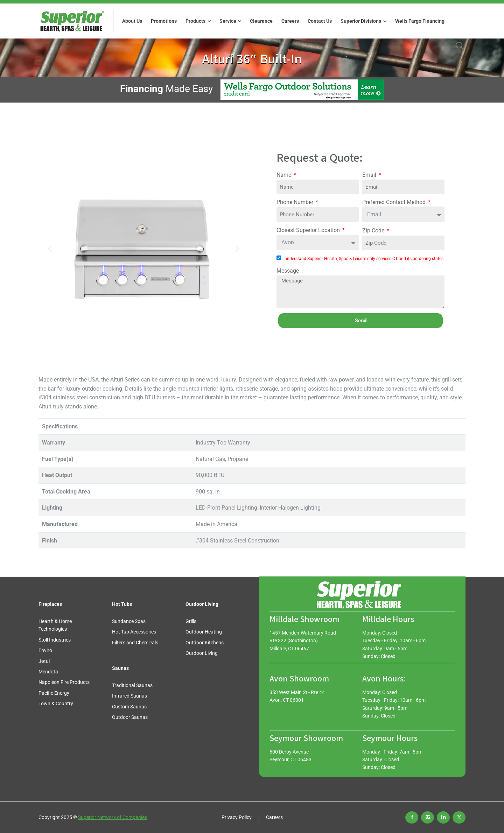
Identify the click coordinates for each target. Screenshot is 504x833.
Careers (274, 817)
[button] (50, 249)
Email (370, 175)
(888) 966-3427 (286, 656)
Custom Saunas (129, 707)
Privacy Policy (237, 817)
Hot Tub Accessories (134, 632)
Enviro (45, 650)
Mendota (48, 672)
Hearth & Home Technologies (55, 625)
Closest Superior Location (309, 230)
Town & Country (56, 703)
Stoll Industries (55, 640)
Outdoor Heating (204, 632)
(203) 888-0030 (286, 767)
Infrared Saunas (129, 696)
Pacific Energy (54, 693)
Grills (191, 621)
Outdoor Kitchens (205, 643)
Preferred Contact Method (395, 202)
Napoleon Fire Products (64, 682)
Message (288, 271)
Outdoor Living (202, 653)
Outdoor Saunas (130, 717)
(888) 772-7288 (286, 708)
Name (285, 175)
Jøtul (44, 661)
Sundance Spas (129, 621)
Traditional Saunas (132, 685)
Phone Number (296, 202)
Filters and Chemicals (135, 643)
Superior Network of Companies (113, 817)
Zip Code (374, 230)
